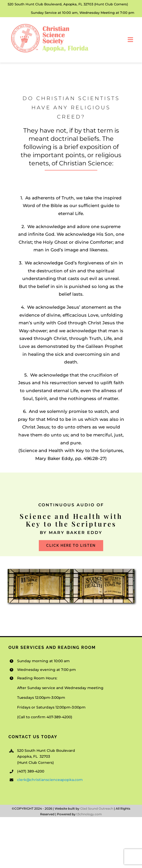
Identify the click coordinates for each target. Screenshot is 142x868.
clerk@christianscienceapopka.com (50, 780)
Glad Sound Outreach (97, 808)
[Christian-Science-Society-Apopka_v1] (49, 24)
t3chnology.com (89, 814)
